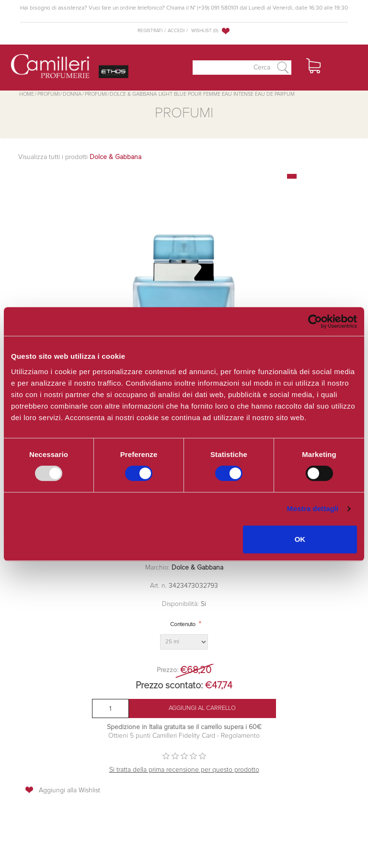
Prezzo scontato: (169, 685)
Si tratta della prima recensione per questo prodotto (184, 770)
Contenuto (183, 625)
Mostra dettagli (312, 508)
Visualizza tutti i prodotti (80, 157)
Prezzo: (167, 670)
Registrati (150, 31)
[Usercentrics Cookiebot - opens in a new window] (315, 321)
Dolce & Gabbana (197, 568)
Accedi (176, 31)
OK (300, 539)
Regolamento (239, 736)
